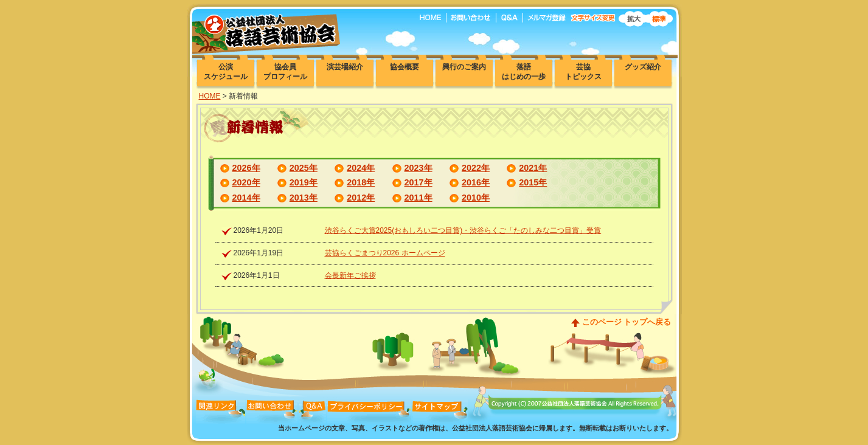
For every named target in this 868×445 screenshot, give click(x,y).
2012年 (361, 198)
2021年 (533, 168)
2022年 (476, 168)
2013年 (304, 198)
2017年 (418, 182)
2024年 (361, 168)
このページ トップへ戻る (627, 322)
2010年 (476, 198)
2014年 (246, 198)
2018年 (361, 182)
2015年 (533, 182)
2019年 (304, 182)
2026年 (246, 168)
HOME (210, 96)
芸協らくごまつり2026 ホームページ (385, 253)
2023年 (418, 168)
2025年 (304, 168)
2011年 (418, 198)
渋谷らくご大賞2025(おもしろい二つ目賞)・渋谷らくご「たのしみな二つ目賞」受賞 (463, 230)
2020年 (246, 182)
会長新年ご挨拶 (350, 275)
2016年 (476, 182)
